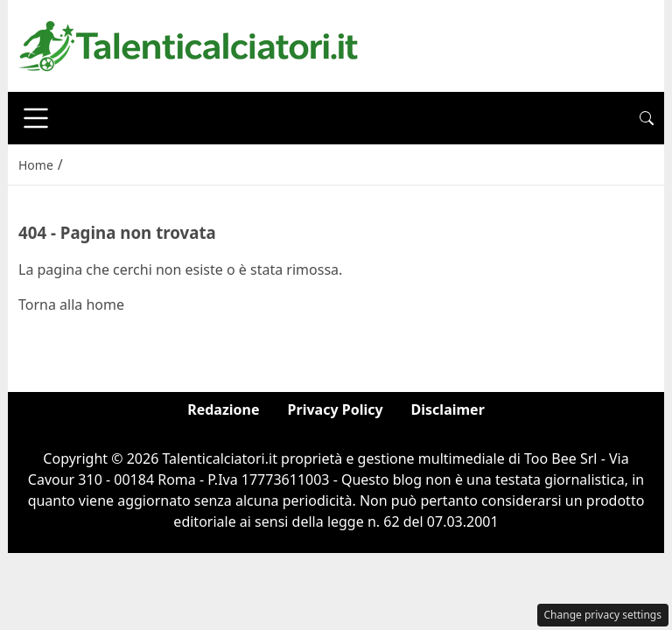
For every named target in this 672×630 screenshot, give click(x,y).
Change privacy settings (603, 615)
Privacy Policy (336, 409)
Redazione (223, 409)
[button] (647, 118)
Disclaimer (448, 409)
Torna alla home (71, 304)
